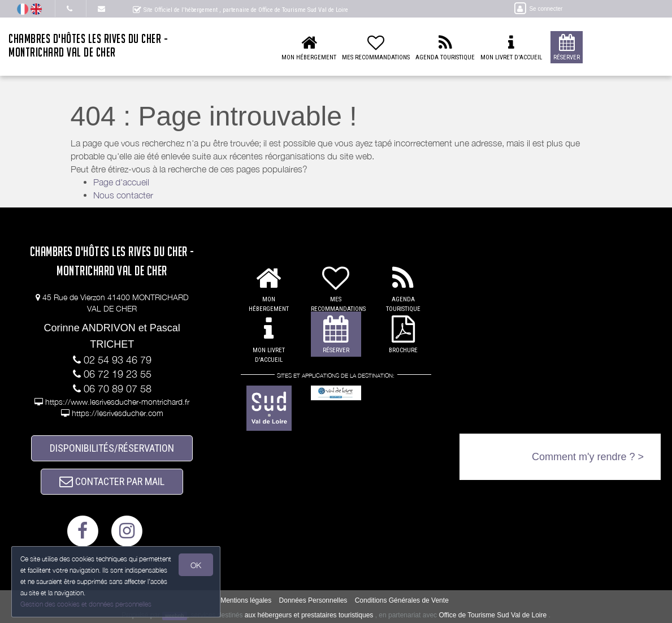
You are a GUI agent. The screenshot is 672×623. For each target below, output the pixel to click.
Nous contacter (123, 195)
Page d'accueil (121, 182)
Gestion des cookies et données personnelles (86, 604)
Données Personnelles (313, 600)
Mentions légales (246, 600)
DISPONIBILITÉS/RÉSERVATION (112, 448)
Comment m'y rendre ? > (588, 457)
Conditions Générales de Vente (402, 600)
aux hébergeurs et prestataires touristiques (309, 615)
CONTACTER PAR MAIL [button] (112, 481)
